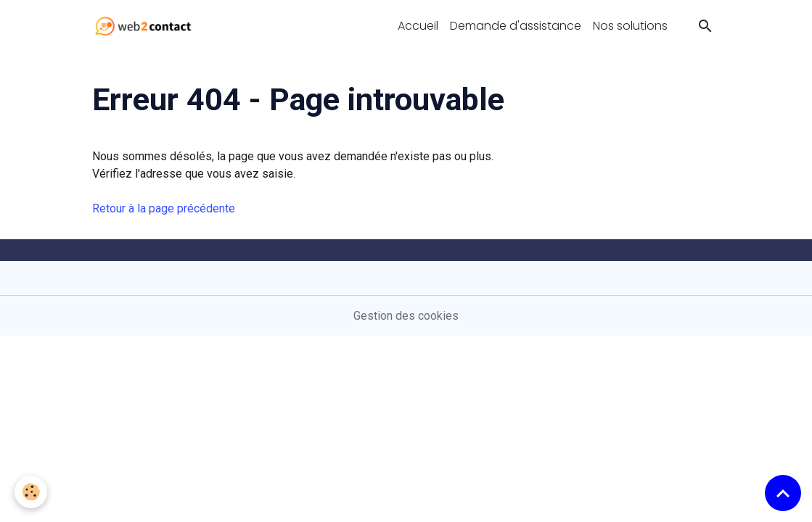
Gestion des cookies (406, 316)
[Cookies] (31, 492)
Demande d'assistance (516, 26)
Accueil (418, 26)
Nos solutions (630, 26)
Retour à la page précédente (164, 208)
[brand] (146, 26)
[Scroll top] (783, 493)
